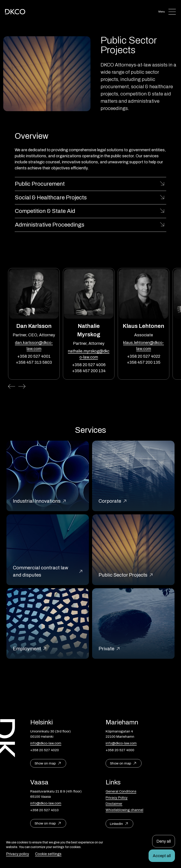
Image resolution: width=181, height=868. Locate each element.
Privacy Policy (117, 798)
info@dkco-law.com (46, 743)
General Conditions (121, 791)
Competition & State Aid (45, 211)
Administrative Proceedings (50, 225)
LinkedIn (116, 824)
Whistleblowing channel (124, 810)
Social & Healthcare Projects (51, 197)
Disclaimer (114, 804)
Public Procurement (40, 184)
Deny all (164, 841)
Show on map (45, 763)
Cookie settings (48, 854)
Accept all (162, 856)
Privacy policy (18, 854)
